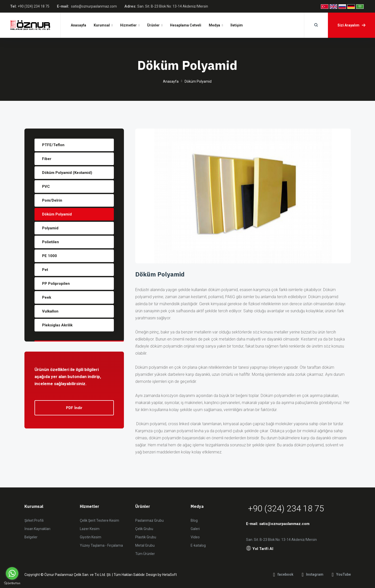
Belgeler (31, 537)
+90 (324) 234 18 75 (33, 6)
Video (195, 537)
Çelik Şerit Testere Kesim (99, 520)
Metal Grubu (145, 545)
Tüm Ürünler (145, 554)
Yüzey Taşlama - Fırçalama (101, 545)
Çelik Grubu (144, 529)
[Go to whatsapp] (12, 573)
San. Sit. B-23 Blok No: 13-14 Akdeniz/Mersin (173, 6)
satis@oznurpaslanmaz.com (94, 6)
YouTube (341, 575)
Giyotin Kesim (91, 537)
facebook (283, 575)
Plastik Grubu (146, 537)
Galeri (195, 529)
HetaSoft (169, 575)
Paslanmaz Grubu (149, 520)
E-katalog (198, 545)
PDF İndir (74, 408)
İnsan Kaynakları (37, 529)
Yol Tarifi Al (260, 549)
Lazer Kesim (90, 529)
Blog (194, 520)
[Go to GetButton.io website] (12, 583)
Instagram (313, 575)
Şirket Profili (34, 520)
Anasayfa (171, 81)
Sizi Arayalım (351, 25)
